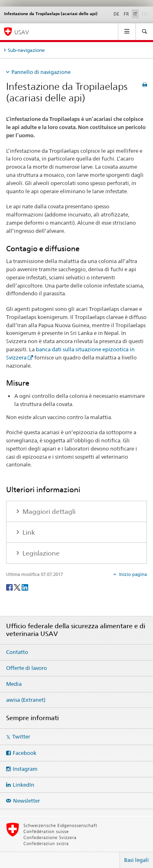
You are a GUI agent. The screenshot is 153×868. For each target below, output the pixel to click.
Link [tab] (28, 532)
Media (14, 684)
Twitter (21, 736)
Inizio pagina (132, 574)
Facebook (24, 753)
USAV (22, 32)
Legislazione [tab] (40, 553)
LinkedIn (23, 785)
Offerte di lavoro (27, 668)
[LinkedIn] (25, 587)
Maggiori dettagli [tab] (48, 512)
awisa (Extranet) (26, 700)
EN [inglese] (145, 13)
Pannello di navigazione (41, 72)
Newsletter (27, 801)
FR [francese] (126, 14)
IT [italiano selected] (135, 14)
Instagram (25, 769)
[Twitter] (18, 587)
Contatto (17, 652)
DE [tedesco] (116, 14)
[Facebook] (10, 587)
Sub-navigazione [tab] (26, 50)
